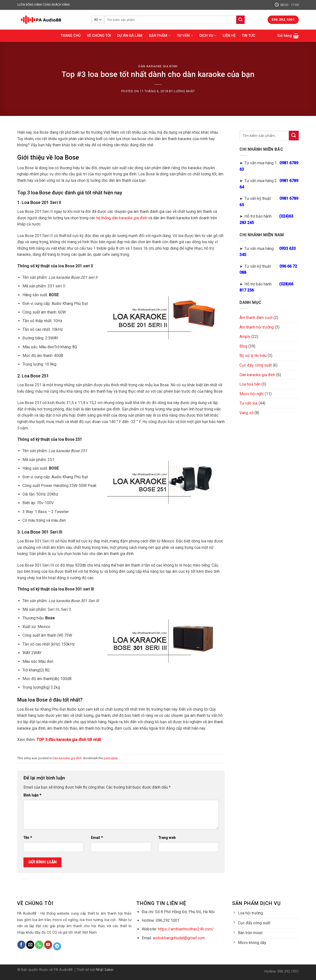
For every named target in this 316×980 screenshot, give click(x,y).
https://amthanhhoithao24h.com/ (186, 929)
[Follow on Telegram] (57, 946)
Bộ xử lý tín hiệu (253, 356)
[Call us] (39, 945)
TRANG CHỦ (71, 36)
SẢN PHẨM (160, 36)
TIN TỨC (249, 36)
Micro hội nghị (252, 394)
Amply (245, 337)
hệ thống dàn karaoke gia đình (122, 218)
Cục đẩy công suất (256, 365)
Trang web (167, 838)
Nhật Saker (105, 970)
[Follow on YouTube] (48, 945)
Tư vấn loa (248, 403)
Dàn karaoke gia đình (158, 66)
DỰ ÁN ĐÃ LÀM (130, 36)
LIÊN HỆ (229, 36)
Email (97, 838)
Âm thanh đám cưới (256, 318)
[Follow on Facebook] (21, 945)
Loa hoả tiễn (250, 384)
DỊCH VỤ (208, 36)
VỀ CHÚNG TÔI (99, 36)
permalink (111, 758)
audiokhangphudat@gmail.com (179, 938)
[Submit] (240, 20)
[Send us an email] (30, 945)
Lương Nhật (184, 91)
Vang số (247, 413)
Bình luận (32, 795)
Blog (243, 346)
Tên (28, 838)
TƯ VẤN (185, 36)
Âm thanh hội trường (257, 327)
